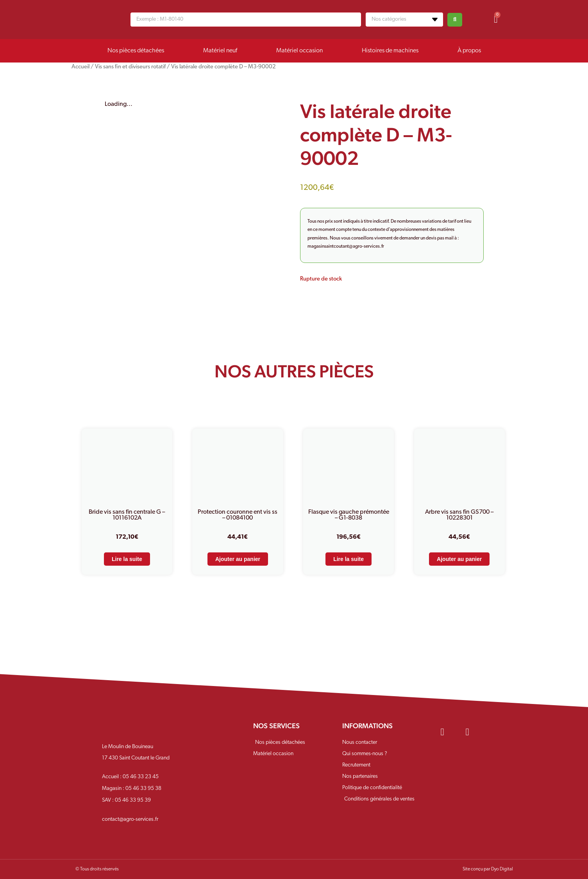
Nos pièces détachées (136, 51)
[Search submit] (455, 20)
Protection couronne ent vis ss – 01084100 (238, 515)
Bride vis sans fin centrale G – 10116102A (127, 515)
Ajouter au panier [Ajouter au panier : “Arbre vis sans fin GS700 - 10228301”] (459, 559)
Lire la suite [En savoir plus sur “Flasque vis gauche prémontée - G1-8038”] (349, 559)
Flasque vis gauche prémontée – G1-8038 (349, 515)
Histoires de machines (390, 51)
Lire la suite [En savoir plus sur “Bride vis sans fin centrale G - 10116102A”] (127, 559)
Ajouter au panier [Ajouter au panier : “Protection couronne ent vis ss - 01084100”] (238, 559)
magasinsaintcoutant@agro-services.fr (346, 247)
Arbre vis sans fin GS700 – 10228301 (459, 515)
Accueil (80, 67)
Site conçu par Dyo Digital (488, 869)
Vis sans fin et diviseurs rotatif (130, 67)
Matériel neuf (220, 51)
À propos (469, 51)
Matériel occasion (299, 51)
